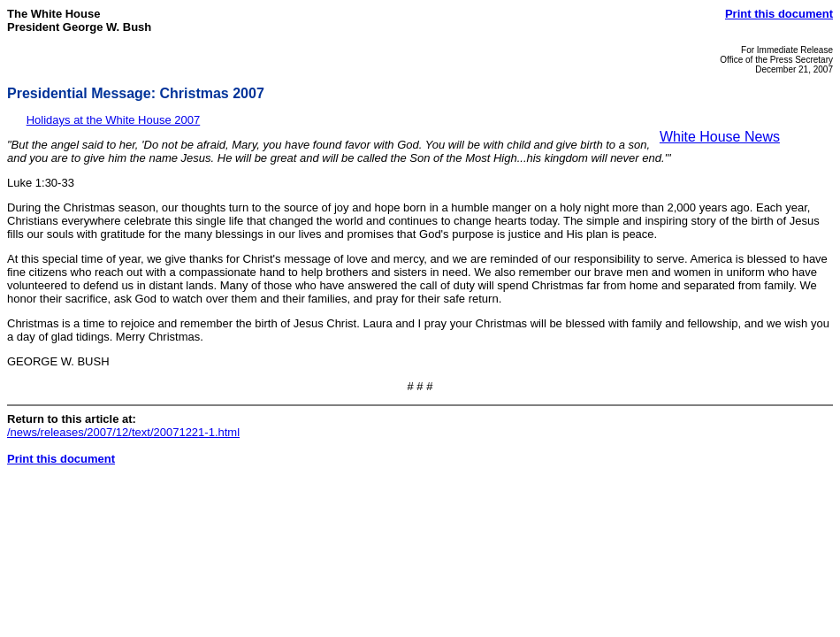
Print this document (779, 14)
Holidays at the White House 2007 (114, 120)
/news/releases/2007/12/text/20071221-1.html (123, 432)
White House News (720, 137)
